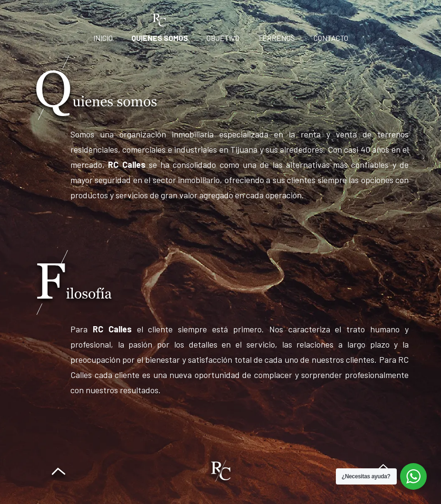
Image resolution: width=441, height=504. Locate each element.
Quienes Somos (160, 38)
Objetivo (223, 38)
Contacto (331, 38)
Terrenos (276, 38)
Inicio (103, 38)
